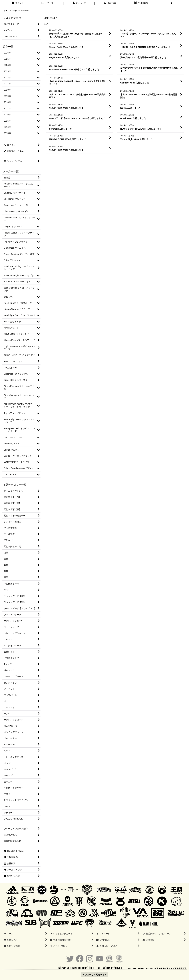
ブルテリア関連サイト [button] (95, 975)
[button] (110, 3)
